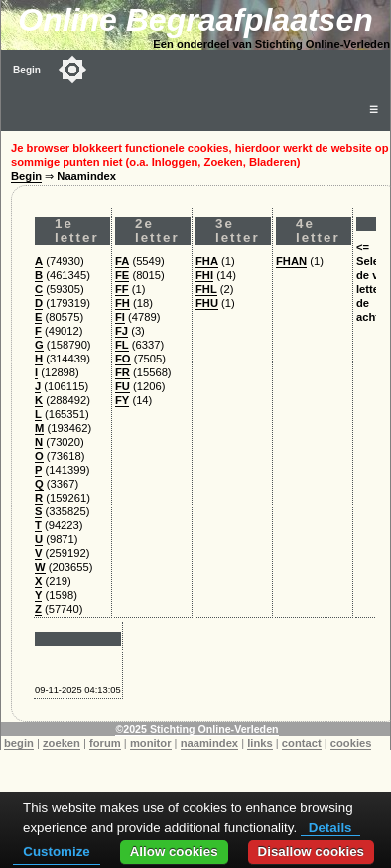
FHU (207, 303)
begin (19, 743)
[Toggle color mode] (72, 70)
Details (330, 828)
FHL (206, 289)
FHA (207, 261)
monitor (151, 743)
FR (123, 372)
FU (123, 386)
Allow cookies (174, 852)
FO (123, 359)
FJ (122, 331)
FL (122, 345)
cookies (351, 743)
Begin (27, 70)
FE (122, 275)
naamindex (209, 743)
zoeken (62, 743)
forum (105, 743)
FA (122, 261)
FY (122, 400)
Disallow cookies (311, 852)
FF (122, 289)
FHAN (291, 261)
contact (302, 743)
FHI (204, 275)
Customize (56, 852)
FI (120, 317)
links (260, 743)
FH (123, 303)
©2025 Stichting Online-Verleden (196, 729)
